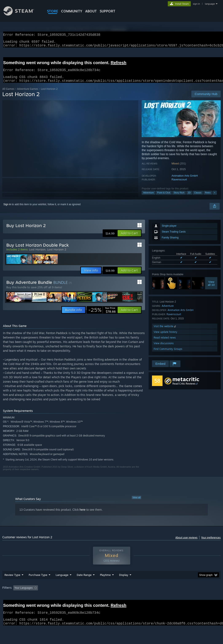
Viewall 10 (211, 288)
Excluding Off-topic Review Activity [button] (66, 599)
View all (137, 503)
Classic (198, 198)
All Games (8, 94)
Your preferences (211, 543)
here (83, 515)
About (91, 11)
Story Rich (179, 198)
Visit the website (165, 331)
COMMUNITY (72, 11)
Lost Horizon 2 (57, 254)
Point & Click (164, 198)
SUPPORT (107, 11)
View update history (165, 337)
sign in (196, 4)
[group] (112, 602)
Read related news (165, 343)
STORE (53, 11)
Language (62, 586)
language (210, 4)
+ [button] (215, 198)
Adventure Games (28, 94)
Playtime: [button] (99, 599)
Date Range (84, 586)
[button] (129, 238)
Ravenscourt (179, 184)
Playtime (105, 586)
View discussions (164, 348)
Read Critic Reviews (184, 389)
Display (124, 586)
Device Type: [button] (11, 604)
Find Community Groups (168, 354)
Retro (208, 198)
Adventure (148, 198)
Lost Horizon (37, 254)
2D (189, 198)
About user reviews (186, 543)
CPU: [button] (186, 599)
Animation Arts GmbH (185, 181)
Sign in (7, 209)
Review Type (12, 586)
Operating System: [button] (164, 599)
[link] (102, 315)
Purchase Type (38, 586)
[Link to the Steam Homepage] (22, 14)
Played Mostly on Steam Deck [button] (129, 599)
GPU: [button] (200, 599)
